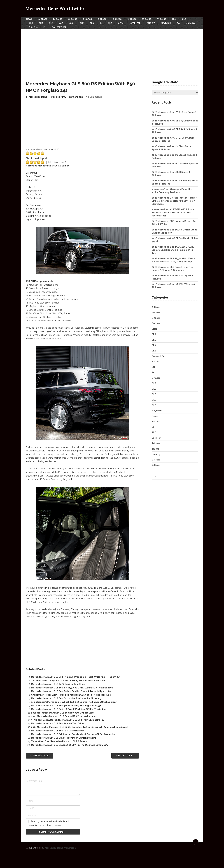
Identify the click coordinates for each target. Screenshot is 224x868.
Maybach (172, 23)
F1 (60, 26)
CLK (41, 23)
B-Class (58, 19)
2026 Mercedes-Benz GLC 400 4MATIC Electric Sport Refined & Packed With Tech (173, 249)
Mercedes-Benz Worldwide (55, 9)
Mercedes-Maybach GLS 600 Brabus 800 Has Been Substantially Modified (72, 690)
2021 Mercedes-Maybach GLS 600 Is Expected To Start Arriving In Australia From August (80, 726)
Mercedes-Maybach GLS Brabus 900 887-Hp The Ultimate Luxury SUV (70, 744)
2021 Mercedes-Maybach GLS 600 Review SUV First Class (63, 711)
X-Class (150, 19)
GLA (52, 23)
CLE (189, 19)
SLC (114, 23)
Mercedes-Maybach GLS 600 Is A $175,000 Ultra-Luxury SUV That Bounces (72, 686)
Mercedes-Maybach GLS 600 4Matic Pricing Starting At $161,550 (66, 704)
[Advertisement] (112, 51)
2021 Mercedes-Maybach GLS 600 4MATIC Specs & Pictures (64, 715)
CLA (179, 19)
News (29, 19)
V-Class (135, 19)
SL (105, 23)
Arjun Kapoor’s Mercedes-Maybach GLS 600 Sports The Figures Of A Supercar (74, 701)
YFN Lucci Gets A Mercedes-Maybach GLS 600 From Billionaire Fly (68, 719)
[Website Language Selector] (175, 91)
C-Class (74, 19)
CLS (31, 23)
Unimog (33, 26)
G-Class (120, 19)
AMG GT (157, 23)
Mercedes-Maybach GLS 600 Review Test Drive (57, 722)
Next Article (125, 754)
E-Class (89, 19)
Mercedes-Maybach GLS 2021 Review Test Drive (58, 683)
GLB (63, 23)
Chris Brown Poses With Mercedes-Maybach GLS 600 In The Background (71, 694)
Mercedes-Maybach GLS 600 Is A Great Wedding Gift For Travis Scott (69, 708)
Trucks (48, 26)
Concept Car (76, 26)
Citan (126, 23)
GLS (95, 23)
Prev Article (40, 754)
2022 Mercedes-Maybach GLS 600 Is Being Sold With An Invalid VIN (68, 679)
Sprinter (141, 23)
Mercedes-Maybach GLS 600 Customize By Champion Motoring (66, 697)
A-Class (43, 19)
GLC (73, 23)
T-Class (166, 19)
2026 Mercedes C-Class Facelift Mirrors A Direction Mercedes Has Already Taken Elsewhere (174, 200)
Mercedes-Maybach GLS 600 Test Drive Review (57, 729)
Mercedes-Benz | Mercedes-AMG (47, 96)
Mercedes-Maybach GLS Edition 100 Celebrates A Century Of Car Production (74, 733)
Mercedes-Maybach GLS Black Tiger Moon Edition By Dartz (64, 737)
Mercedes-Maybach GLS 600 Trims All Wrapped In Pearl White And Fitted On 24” (76, 676)
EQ (185, 23)
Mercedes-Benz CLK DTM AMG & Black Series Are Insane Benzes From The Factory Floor (173, 211)
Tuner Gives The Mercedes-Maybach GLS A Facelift (60, 740)
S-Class (104, 19)
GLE (84, 23)
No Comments (94, 96)
